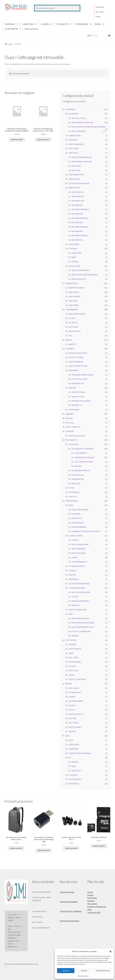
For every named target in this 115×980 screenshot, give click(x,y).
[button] (111, 952)
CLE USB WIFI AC (75, 692)
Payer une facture (31, 29)
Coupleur (72, 697)
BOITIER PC (73, 140)
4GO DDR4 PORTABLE (80, 218)
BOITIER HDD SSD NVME (81, 592)
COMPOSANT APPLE (76, 175)
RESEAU (98, 24)
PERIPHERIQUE (82, 24)
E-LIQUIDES (73, 775)
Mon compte (100, 12)
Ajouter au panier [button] (17, 139)
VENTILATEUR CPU (79, 279)
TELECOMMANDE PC (79, 562)
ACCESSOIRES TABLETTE (81, 470)
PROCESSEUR (74, 244)
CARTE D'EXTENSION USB (81, 157)
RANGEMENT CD (78, 383)
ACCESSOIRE (73, 114)
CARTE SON (76, 170)
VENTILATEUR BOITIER (80, 270)
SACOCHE (78, 466)
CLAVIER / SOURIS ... (76, 536)
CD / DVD (72, 318)
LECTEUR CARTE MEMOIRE (79, 183)
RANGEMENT (74, 370)
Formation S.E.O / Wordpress (71, 911)
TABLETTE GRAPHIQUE (78, 610)
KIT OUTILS (73, 323)
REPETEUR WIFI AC (76, 714)
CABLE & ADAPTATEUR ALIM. (82, 122)
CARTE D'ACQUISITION (80, 618)
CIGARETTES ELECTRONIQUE (80, 753)
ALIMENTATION (75, 136)
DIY (70, 758)
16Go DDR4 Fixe (77, 192)
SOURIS (74, 557)
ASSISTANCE (100, 7)
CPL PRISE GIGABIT (76, 701)
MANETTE (72, 344)
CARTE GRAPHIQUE (76, 144)
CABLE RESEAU (74, 296)
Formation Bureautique (69, 902)
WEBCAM (75, 636)
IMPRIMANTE (74, 579)
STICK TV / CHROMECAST (81, 631)
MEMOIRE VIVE (74, 188)
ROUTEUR (72, 718)
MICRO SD (75, 605)
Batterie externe (78, 475)
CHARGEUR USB (78, 479)
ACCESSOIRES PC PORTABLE (82, 449)
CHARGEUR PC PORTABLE (84, 457)
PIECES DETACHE (75, 779)
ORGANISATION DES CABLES (82, 375)
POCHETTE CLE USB (79, 379)
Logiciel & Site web (67, 892)
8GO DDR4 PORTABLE (80, 236)
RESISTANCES (74, 784)
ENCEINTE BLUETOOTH (78, 353)
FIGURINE (72, 644)
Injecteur (72, 705)
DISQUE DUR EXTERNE (80, 601)
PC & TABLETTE (63, 24)
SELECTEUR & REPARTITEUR (83, 627)
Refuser (84, 971)
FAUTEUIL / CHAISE (76, 357)
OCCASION (70, 431)
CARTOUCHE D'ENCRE (77, 314)
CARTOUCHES (74, 744)
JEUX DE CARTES (75, 649)
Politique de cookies (83, 976)
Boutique (91, 901)
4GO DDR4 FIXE (77, 214)
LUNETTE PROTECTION (78, 366)
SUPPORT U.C (77, 405)
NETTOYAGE (73, 327)
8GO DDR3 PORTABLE (80, 227)
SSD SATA (75, 262)
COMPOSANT (10, 24)
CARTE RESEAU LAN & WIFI (82, 162)
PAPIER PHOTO (75, 331)
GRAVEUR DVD (74, 179)
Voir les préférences (103, 971)
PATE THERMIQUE (79, 131)
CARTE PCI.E (73, 153)
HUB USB (72, 575)
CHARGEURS (73, 749)
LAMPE (71, 653)
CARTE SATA (76, 166)
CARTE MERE (74, 148)
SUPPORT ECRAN (78, 392)
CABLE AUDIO (74, 292)
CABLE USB (73, 301)
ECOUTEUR (76, 514)
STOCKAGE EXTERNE (77, 588)
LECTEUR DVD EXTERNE (84, 462)
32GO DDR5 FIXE (78, 201)
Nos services (92, 898)
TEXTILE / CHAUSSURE (77, 679)
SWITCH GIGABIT (75, 727)
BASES (74, 766)
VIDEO (71, 614)
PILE (70, 336)
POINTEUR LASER (78, 553)
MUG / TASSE (73, 657)
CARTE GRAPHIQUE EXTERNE (83, 623)
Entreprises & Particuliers (70, 921)
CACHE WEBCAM (81, 453)
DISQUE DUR (76, 253)
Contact (98, 17)
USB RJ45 (72, 731)
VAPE (68, 736)
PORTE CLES (73, 671)
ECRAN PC (72, 571)
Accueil (10, 44)
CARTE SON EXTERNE (80, 510)
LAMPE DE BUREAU (76, 362)
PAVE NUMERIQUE (78, 549)
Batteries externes (79, 118)
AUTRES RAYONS (11, 29)
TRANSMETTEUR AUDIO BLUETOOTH (86, 531)
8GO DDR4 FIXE (77, 231)
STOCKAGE (73, 249)
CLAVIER (75, 540)
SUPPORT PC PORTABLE (81, 401)
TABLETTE (73, 497)
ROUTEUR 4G (74, 723)
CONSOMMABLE (72, 309)
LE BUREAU (45, 24)
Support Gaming (78, 397)
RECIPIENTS (76, 771)
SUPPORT (72, 388)
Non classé (70, 423)
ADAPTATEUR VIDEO (76, 288)
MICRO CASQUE (77, 523)
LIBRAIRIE (70, 414)
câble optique (74, 688)
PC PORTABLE (74, 492)
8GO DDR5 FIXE (77, 240)
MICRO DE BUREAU (79, 527)
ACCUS (71, 740)
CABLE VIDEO (74, 305)
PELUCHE (72, 666)
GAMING (69, 340)
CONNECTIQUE (28, 24)
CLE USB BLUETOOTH (77, 566)
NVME (74, 257)
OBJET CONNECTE (73, 427)
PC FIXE (71, 488)
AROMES (75, 762)
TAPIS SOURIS (74, 410)
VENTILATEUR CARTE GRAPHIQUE (85, 275)
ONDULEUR (76, 484)
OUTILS (71, 710)
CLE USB (75, 597)
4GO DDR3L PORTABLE (80, 209)
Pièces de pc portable (77, 436)
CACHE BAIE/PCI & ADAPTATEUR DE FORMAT (89, 127)
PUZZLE (72, 675)
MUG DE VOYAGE (75, 662)
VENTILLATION (74, 266)
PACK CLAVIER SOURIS (80, 544)
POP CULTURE (71, 640)
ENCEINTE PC (77, 518)
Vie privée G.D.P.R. (94, 912)
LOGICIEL (69, 418)
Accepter (66, 971)
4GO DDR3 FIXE (77, 205)
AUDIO (71, 505)
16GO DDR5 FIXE (78, 196)
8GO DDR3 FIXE (77, 222)
